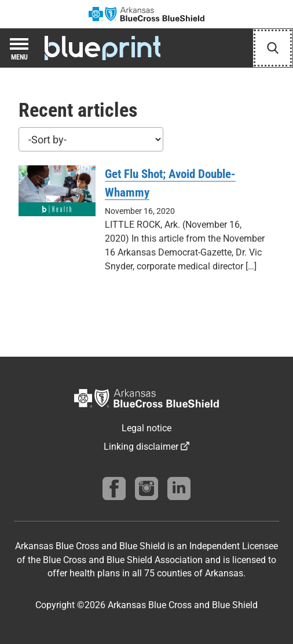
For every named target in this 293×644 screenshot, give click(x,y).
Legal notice (146, 428)
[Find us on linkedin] (179, 488)
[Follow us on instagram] (146, 488)
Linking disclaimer (141, 447)
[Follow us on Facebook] (114, 488)
